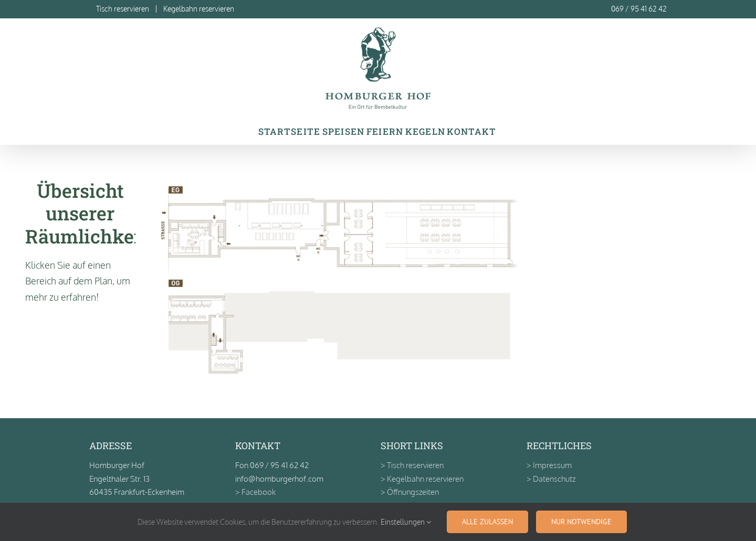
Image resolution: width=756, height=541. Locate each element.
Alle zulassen (487, 522)
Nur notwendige (581, 522)
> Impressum (549, 465)
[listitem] (190, 239)
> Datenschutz (551, 479)
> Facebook (255, 492)
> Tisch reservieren (412, 465)
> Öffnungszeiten (410, 492)
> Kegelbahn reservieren (422, 479)
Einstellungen (406, 522)
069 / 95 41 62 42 (639, 9)
